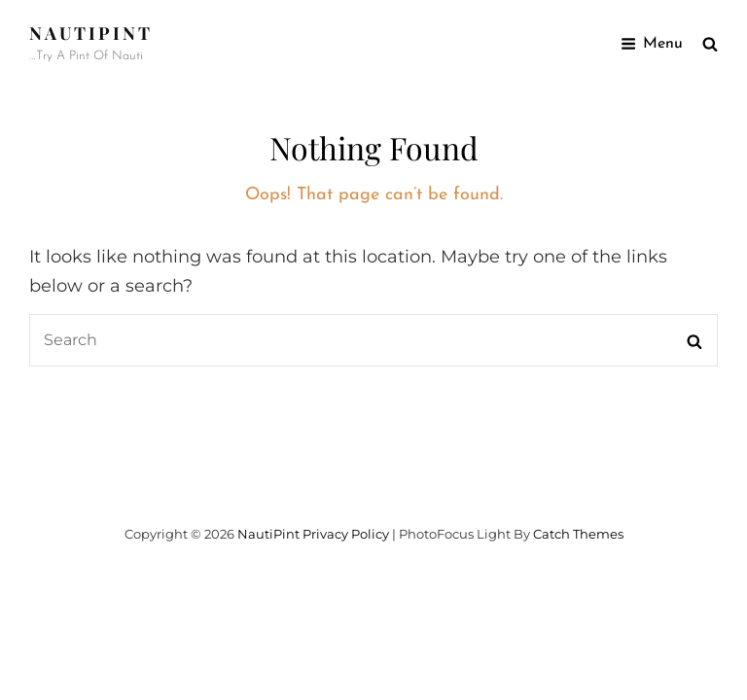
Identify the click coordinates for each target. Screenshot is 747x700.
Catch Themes (578, 534)
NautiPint (91, 33)
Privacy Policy (346, 534)
